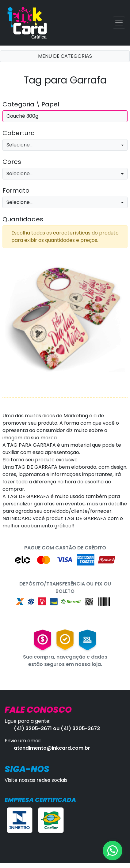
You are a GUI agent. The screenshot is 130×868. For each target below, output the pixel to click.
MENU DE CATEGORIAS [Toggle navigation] (65, 56)
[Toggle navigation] (119, 23)
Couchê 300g (22, 116)
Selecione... (19, 145)
